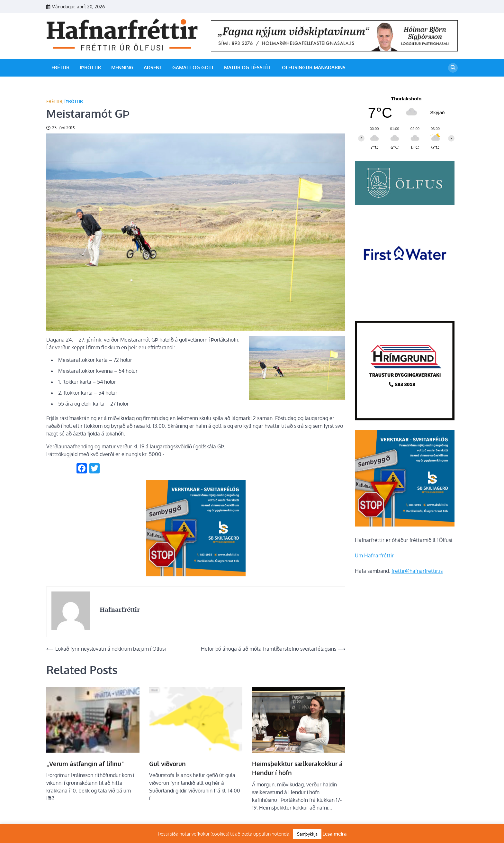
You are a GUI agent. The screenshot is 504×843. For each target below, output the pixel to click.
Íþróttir (90, 67)
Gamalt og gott (193, 67)
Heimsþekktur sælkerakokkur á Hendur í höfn (297, 768)
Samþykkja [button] (307, 834)
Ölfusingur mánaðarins (314, 67)
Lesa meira (334, 834)
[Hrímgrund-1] (405, 418)
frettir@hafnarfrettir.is (417, 571)
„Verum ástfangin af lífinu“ (85, 764)
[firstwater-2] (405, 309)
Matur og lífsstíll (248, 67)
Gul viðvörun (167, 764)
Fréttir (60, 67)
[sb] (196, 574)
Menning (122, 67)
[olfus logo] (405, 203)
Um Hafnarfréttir (374, 555)
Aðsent (153, 67)
